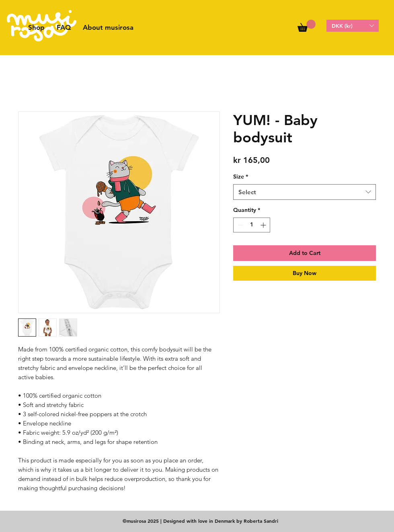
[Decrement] (239, 225)
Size (241, 177)
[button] (307, 26)
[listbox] (353, 26)
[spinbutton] (252, 225)
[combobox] (305, 192)
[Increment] (264, 225)
